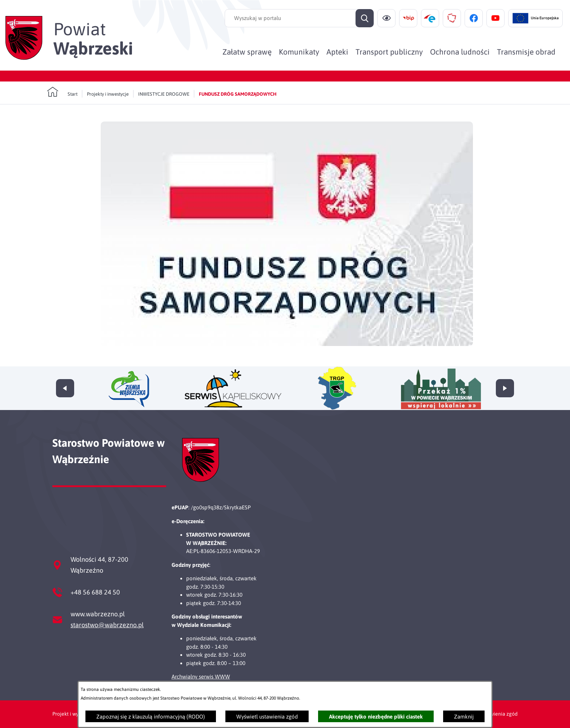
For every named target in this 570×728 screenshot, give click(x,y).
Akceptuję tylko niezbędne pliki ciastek (376, 717)
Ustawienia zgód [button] (499, 714)
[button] (287, 344)
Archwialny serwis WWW (201, 677)
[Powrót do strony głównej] (62, 92)
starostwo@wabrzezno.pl (107, 625)
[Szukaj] (365, 18)
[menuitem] (247, 52)
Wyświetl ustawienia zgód (267, 717)
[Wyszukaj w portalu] (299, 18)
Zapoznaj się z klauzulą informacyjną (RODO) (151, 717)
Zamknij (464, 717)
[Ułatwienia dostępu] (386, 18)
